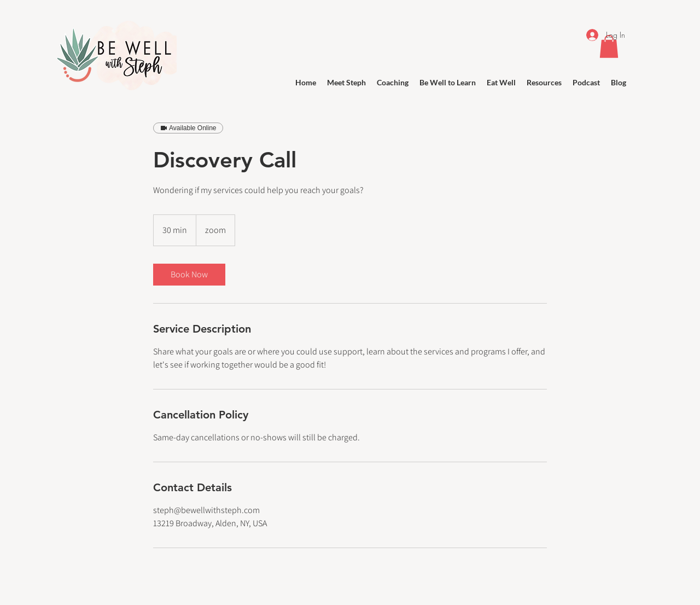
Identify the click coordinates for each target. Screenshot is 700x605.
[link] (189, 275)
